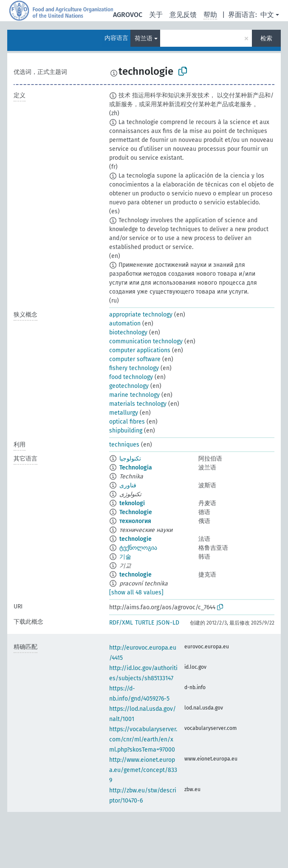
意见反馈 (183, 15)
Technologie (136, 512)
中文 (267, 15)
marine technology (134, 395)
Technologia (136, 468)
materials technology (138, 404)
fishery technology (134, 368)
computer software (135, 359)
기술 (125, 557)
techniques (124, 445)
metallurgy (124, 413)
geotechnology (129, 386)
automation (125, 324)
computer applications (140, 350)
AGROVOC (128, 15)
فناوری (128, 485)
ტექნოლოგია (138, 548)
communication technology (146, 341)
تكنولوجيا (130, 459)
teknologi (132, 503)
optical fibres (127, 422)
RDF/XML (121, 623)
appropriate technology (141, 315)
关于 (156, 15)
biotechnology (128, 332)
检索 (266, 38)
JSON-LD (168, 623)
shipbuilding (126, 431)
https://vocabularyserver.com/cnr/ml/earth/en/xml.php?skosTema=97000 (143, 739)
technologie (136, 539)
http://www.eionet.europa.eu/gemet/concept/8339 (143, 770)
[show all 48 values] (136, 592)
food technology (131, 377)
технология (135, 521)
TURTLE (145, 623)
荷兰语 (144, 38)
